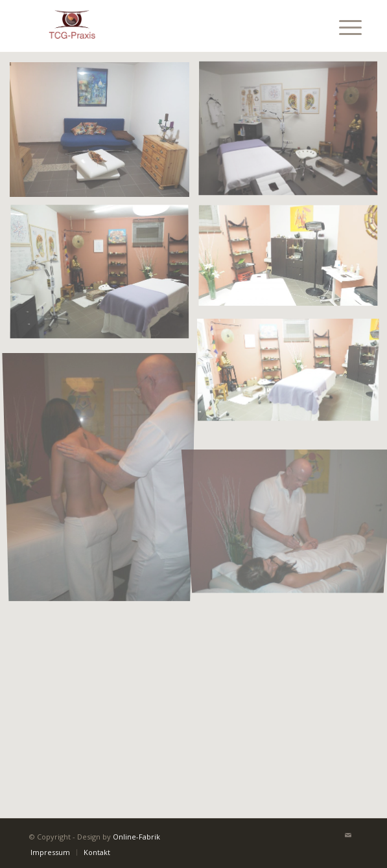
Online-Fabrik (136, 837)
